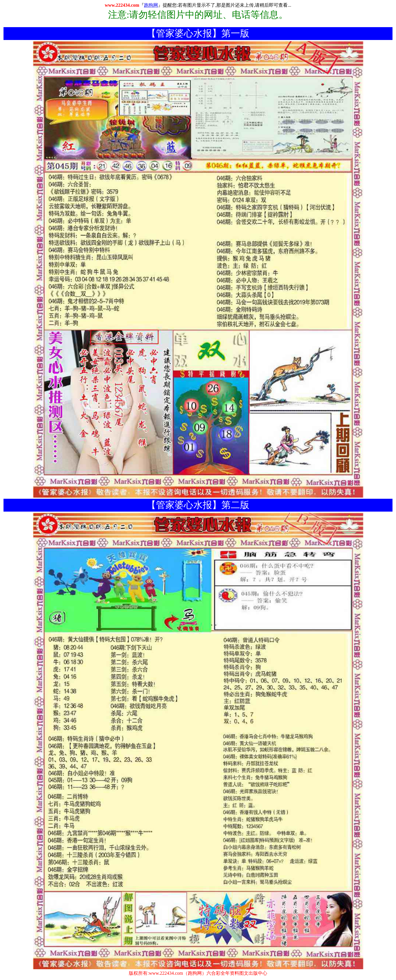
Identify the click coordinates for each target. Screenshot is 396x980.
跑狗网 (151, 5)
